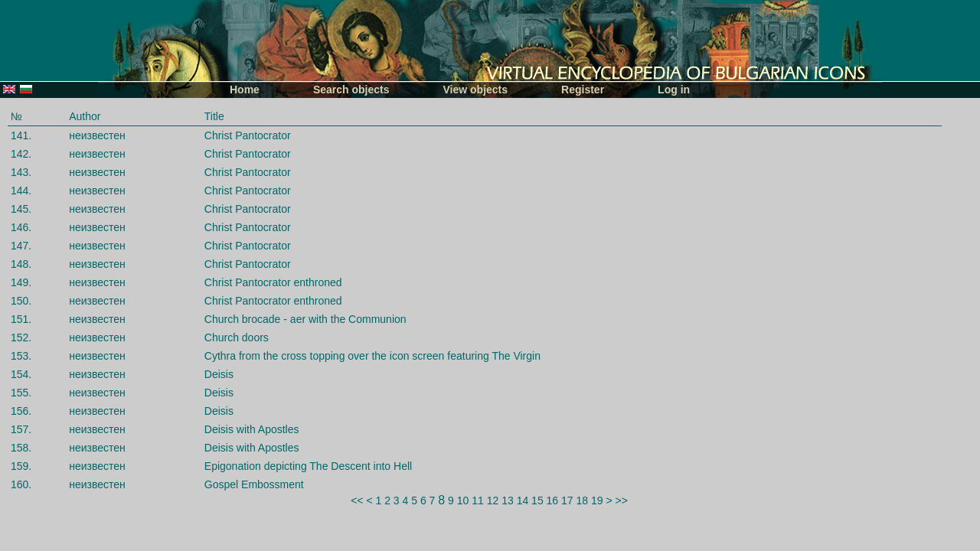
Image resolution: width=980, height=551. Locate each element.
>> (622, 500)
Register (583, 90)
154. (21, 374)
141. (21, 135)
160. (21, 484)
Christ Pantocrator (248, 135)
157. (21, 429)
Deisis (219, 374)
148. (21, 264)
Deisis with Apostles (252, 429)
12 (493, 500)
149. (21, 282)
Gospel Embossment (254, 484)
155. (21, 393)
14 (523, 500)
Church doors (237, 337)
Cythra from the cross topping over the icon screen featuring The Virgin (372, 356)
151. (21, 319)
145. (21, 209)
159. (21, 466)
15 (537, 500)
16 (553, 500)
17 (567, 500)
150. (21, 301)
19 (597, 500)
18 (583, 500)
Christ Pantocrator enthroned (273, 282)
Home (245, 90)
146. (21, 227)
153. (21, 356)
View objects (476, 90)
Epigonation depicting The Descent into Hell (308, 466)
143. (21, 172)
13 (508, 500)
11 (478, 500)
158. (21, 448)
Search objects (351, 90)
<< (357, 500)
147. (21, 246)
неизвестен (97, 135)
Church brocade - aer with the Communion (305, 319)
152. (21, 337)
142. (21, 154)
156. (21, 411)
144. (21, 191)
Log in (674, 90)
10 (463, 500)
